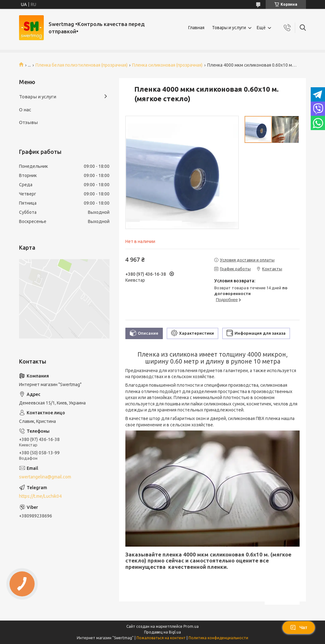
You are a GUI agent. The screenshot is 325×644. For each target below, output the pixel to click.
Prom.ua (191, 626)
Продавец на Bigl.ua (162, 632)
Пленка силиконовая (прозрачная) (167, 65)
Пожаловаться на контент (161, 638)
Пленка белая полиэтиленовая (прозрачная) (82, 65)
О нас (25, 110)
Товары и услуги (229, 28)
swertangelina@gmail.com (45, 477)
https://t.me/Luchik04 (40, 496)
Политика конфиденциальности (218, 638)
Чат (299, 628)
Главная (196, 28)
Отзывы (28, 122)
